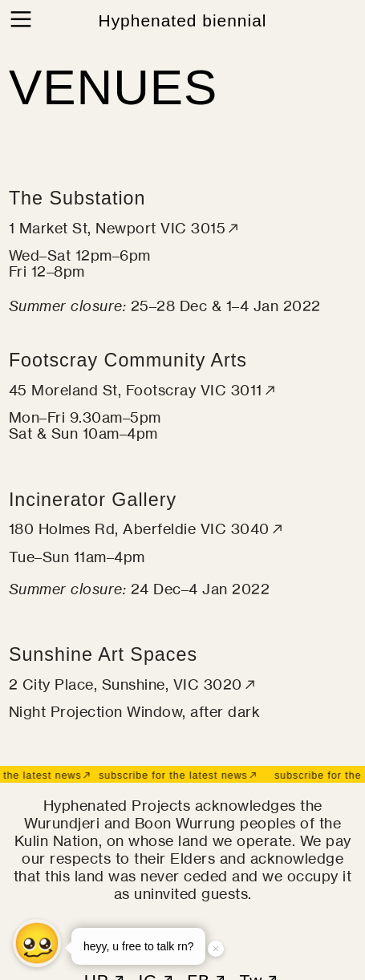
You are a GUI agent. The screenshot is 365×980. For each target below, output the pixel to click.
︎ (21, 20)
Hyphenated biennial (183, 20)
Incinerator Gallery (93, 500)
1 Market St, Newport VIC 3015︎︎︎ (125, 228)
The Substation (77, 198)
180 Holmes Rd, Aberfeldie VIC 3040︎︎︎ (147, 528)
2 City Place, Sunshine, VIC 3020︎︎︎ (134, 684)
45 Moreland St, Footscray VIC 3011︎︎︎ (144, 390)
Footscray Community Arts (128, 360)
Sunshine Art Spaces (103, 654)
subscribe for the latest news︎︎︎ (177, 775)
